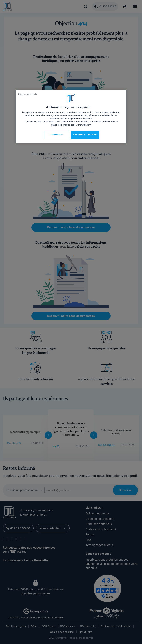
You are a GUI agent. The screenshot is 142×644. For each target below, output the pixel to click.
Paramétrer (56, 135)
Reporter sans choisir (28, 94)
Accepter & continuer (85, 135)
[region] (71, 116)
